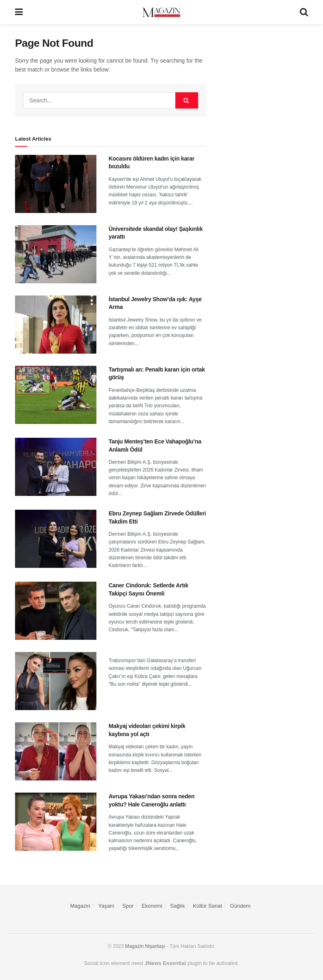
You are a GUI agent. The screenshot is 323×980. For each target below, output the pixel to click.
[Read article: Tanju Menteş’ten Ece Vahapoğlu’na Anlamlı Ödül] (56, 467)
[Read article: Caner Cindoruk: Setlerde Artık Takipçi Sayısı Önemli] (56, 611)
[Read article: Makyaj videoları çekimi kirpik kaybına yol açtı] (56, 751)
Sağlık (177, 906)
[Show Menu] (19, 12)
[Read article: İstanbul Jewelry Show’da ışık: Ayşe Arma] (56, 325)
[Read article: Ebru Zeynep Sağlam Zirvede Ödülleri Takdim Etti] (56, 539)
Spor (128, 906)
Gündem (240, 906)
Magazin (80, 906)
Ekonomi (152, 906)
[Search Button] (304, 12)
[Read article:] (56, 681)
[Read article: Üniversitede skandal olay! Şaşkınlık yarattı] (56, 254)
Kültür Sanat (207, 906)
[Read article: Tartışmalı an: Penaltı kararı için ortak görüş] (56, 395)
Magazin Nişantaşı (145, 946)
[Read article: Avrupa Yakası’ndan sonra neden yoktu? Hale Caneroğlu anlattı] (56, 822)
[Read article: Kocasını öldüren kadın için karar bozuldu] (56, 184)
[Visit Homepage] (161, 12)
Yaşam (106, 906)
